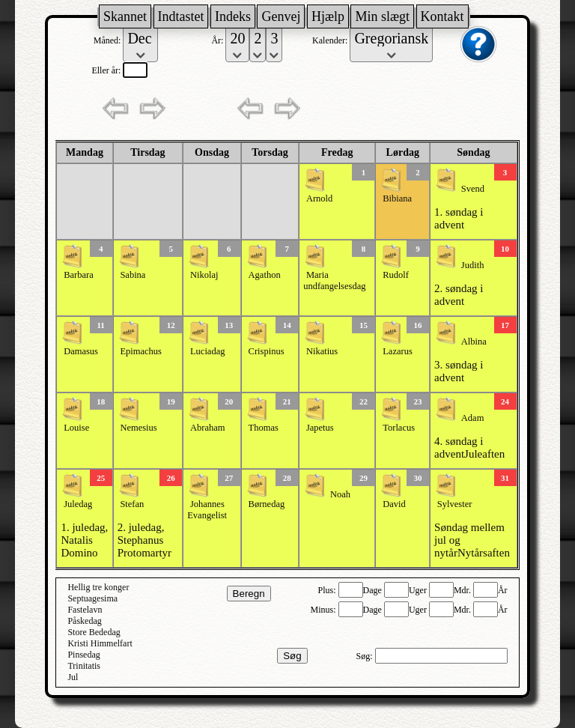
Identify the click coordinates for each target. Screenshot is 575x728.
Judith (473, 265)
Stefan (132, 504)
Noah (340, 494)
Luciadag (208, 351)
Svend (473, 189)
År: (218, 40)
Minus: (325, 610)
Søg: (366, 656)
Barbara (79, 275)
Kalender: (331, 40)
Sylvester (455, 504)
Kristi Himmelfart (100, 643)
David (394, 504)
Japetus (320, 428)
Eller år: (107, 70)
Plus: (328, 590)
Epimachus (141, 351)
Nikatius (322, 351)
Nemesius (138, 428)
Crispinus (267, 351)
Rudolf (396, 275)
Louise (76, 428)
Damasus (81, 351)
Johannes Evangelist (207, 510)
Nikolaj (204, 275)
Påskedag (84, 621)
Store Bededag (94, 632)
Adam (473, 418)
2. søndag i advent (459, 295)
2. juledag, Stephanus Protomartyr (145, 540)
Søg (292, 656)
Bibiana (397, 198)
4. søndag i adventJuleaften (469, 448)
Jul (73, 677)
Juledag (78, 504)
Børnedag (267, 504)
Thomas (264, 428)
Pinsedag (83, 655)
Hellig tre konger (98, 587)
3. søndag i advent (459, 371)
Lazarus (398, 351)
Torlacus (399, 428)
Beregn (249, 594)
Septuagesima (92, 598)
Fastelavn (85, 610)
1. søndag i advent (459, 218)
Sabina (133, 275)
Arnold (319, 198)
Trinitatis (84, 666)
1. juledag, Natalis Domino (84, 540)
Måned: (109, 40)
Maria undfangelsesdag (334, 280)
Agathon (265, 275)
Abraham (208, 428)
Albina (474, 342)
